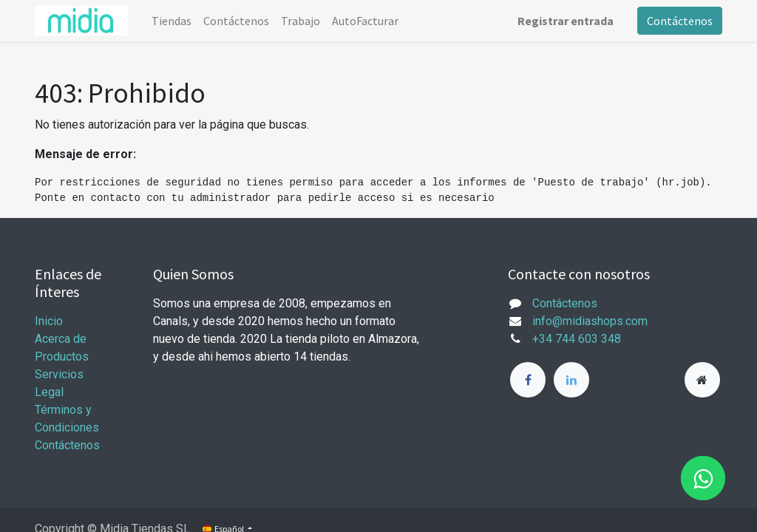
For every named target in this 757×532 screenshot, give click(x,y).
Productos (62, 357)
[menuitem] (172, 21)
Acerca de (61, 339)
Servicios (59, 374)
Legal (49, 392)
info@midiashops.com (590, 321)
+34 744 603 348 (577, 339)
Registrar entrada (566, 21)
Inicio (49, 321)
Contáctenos (680, 21)
